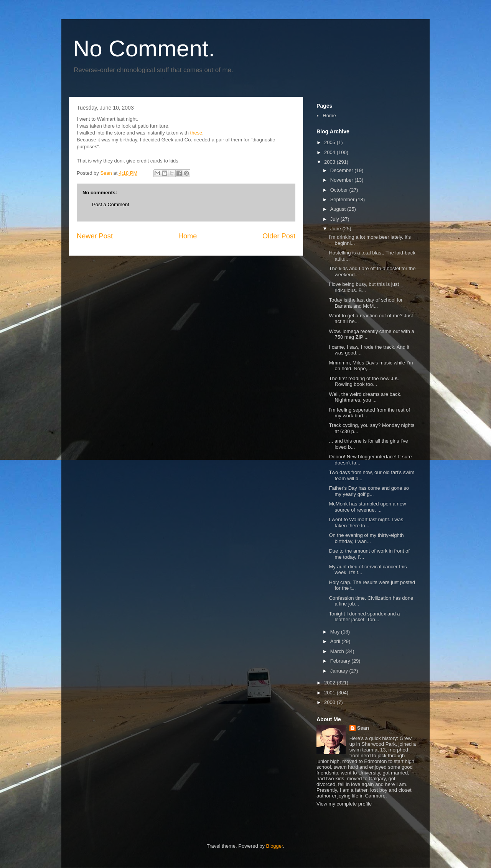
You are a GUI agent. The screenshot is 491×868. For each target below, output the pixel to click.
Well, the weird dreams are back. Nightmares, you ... (365, 397)
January (340, 671)
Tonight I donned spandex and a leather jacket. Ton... (364, 617)
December (343, 170)
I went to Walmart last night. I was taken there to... (366, 523)
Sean (363, 728)
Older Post (279, 236)
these (196, 133)
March (338, 651)
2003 (330, 162)
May (336, 632)
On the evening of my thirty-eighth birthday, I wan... (366, 538)
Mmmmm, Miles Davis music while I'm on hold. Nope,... (371, 366)
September (343, 199)
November (343, 180)
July (335, 219)
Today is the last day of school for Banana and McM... (366, 303)
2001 (330, 693)
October (340, 190)
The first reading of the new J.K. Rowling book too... (364, 381)
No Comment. (144, 48)
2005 (330, 142)
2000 (330, 702)
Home (188, 236)
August (339, 209)
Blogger (275, 846)
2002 (330, 683)
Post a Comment (111, 204)
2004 (330, 152)
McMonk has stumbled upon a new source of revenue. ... (367, 507)
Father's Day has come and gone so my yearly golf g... (369, 491)
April (336, 641)
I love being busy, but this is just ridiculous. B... (364, 287)
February (341, 661)
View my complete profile (344, 804)
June (336, 229)
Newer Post (95, 236)
